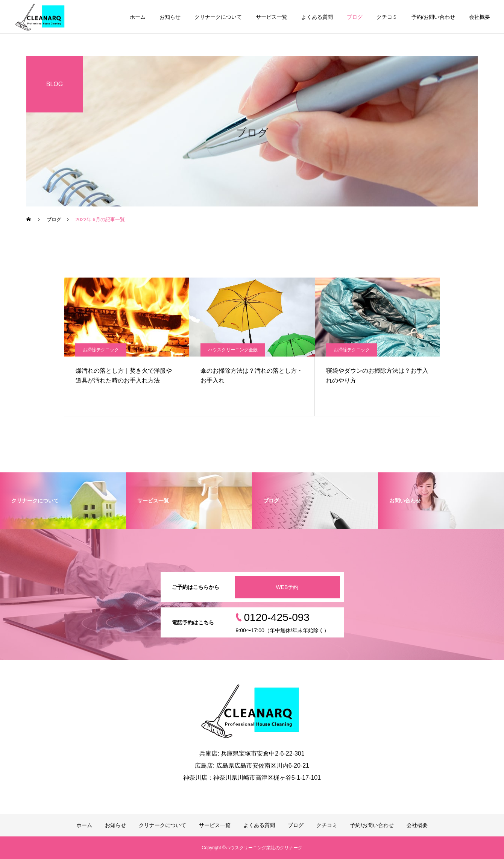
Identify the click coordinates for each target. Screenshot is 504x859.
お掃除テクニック (101, 350)
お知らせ (170, 17)
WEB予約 (287, 587)
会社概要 (480, 17)
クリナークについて (218, 17)
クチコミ (387, 17)
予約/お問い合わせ (433, 17)
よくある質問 (317, 17)
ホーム (138, 17)
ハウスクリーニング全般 (233, 350)
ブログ (355, 17)
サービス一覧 (272, 17)
